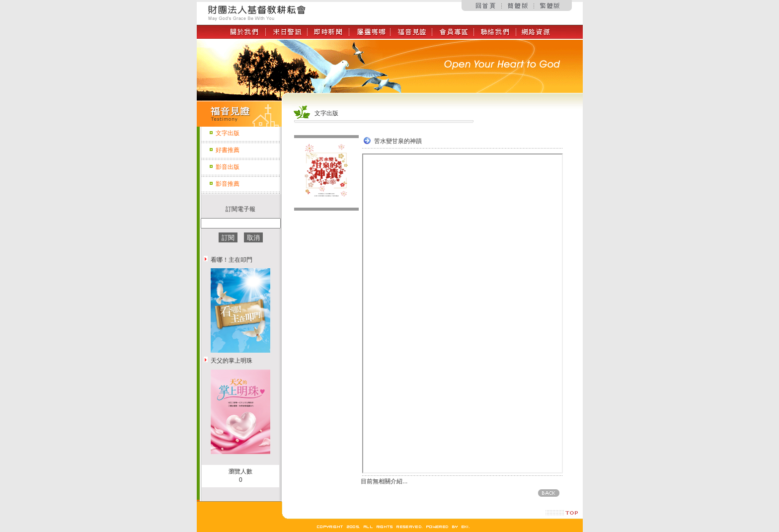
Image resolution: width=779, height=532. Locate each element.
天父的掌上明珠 (232, 361)
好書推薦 (228, 150)
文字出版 (228, 133)
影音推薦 (228, 184)
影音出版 (228, 167)
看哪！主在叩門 (232, 260)
